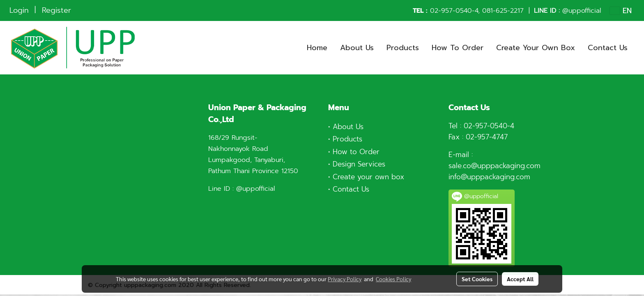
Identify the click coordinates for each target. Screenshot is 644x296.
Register (56, 10)
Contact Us (608, 48)
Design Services (359, 164)
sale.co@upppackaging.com (494, 166)
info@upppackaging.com (489, 177)
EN (621, 11)
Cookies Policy (393, 279)
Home (317, 48)
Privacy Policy (345, 279)
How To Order (458, 48)
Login (19, 10)
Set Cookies (477, 279)
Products (403, 48)
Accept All (520, 279)
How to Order (356, 152)
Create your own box (368, 177)
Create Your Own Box (536, 48)
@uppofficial (582, 11)
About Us (357, 48)
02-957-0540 (451, 11)
